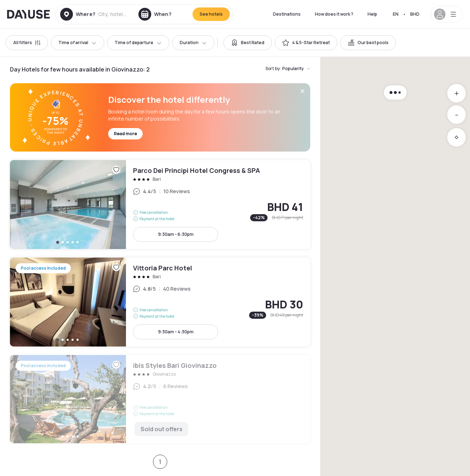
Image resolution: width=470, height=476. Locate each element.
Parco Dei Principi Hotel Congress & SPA (160, 205)
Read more (125, 134)
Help (372, 14)
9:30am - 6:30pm (176, 234)
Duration (193, 43)
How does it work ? (334, 14)
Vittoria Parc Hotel (160, 302)
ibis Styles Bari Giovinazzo (160, 399)
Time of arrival (78, 43)
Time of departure (138, 43)
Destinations (287, 14)
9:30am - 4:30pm (176, 332)
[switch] (248, 43)
